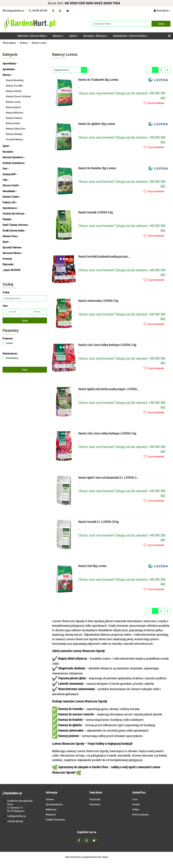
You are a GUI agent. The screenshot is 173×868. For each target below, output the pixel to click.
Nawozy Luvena (13, 102)
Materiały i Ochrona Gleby (33, 36)
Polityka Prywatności (55, 820)
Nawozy (7, 75)
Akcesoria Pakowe (13, 253)
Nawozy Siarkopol (14, 134)
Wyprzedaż (8, 264)
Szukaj (25, 321)
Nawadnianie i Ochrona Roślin (131, 36)
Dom (6, 169)
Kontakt (136, 804)
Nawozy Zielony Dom (16, 129)
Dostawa (50, 799)
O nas (135, 799)
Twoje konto (95, 804)
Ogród (74, 36)
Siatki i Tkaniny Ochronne (16, 225)
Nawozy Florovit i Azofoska (18, 96)
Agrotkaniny (9, 69)
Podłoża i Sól (10, 202)
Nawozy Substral (14, 91)
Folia (6, 180)
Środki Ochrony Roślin (14, 231)
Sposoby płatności (54, 804)
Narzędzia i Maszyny (96, 36)
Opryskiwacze (10, 208)
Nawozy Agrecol (13, 107)
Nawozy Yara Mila (14, 86)
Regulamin (51, 815)
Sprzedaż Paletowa (12, 248)
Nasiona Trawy (11, 236)
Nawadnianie (10, 191)
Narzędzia (8, 152)
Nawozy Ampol (13, 123)
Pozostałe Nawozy (14, 139)
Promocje (7, 259)
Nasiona (59, 36)
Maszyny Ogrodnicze (14, 157)
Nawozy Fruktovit (14, 118)
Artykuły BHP (10, 174)
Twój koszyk (95, 799)
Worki (6, 242)
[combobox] (70, 70)
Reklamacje (51, 809)
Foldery (136, 809)
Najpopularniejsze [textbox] (61, 70)
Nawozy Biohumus (15, 113)
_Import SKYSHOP (11, 270)
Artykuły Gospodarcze (14, 163)
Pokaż (25, 370)
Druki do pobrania (140, 815)
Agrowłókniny (10, 64)
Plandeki (8, 219)
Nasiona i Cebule (11, 197)
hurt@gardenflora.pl (16, 816)
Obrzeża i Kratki (11, 185)
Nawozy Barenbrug (15, 80)
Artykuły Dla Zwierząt (14, 214)
